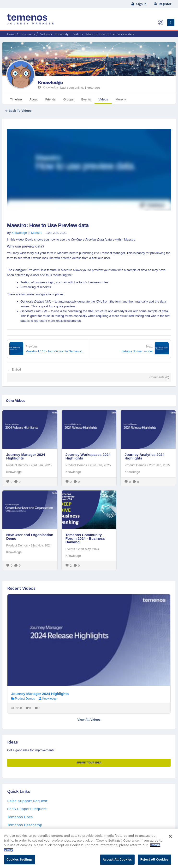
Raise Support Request (27, 801)
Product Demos (17, 465)
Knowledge (50, 82)
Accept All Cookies (117, 862)
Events (70, 549)
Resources (28, 34)
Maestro (37, 233)
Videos (45, 34)
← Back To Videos (18, 111)
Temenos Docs (20, 817)
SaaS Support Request (27, 809)
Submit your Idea (89, 763)
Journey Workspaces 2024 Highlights (88, 456)
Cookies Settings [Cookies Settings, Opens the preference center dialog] (20, 862)
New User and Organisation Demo (30, 537)
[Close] (170, 838)
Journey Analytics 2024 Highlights (144, 456)
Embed (16, 370)
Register (163, 4)
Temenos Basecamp (25, 825)
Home (11, 34)
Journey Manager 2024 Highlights (26, 456)
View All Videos (89, 720)
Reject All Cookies (154, 862)
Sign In (139, 4)
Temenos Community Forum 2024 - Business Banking (85, 538)
